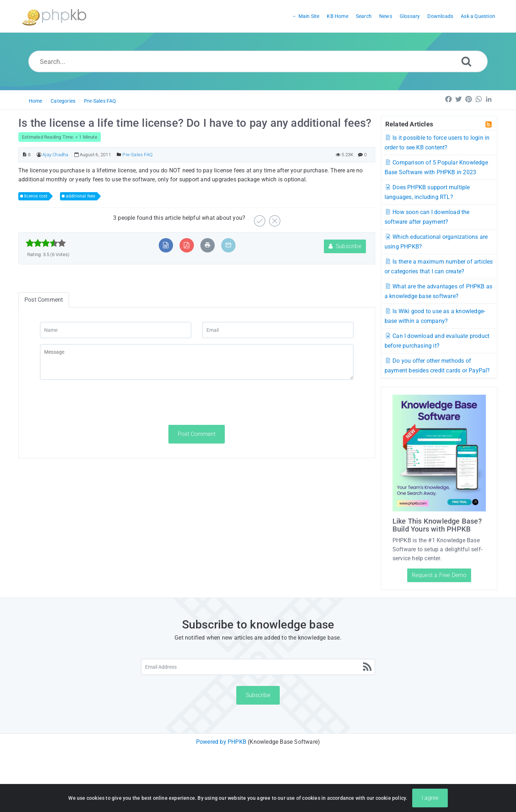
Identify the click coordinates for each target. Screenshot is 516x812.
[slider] (46, 243)
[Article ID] (25, 155)
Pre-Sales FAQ (100, 101)
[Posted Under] (119, 155)
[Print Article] (208, 245)
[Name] (116, 330)
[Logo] (54, 16)
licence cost (36, 196)
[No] (274, 218)
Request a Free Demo (439, 575)
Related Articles (409, 124)
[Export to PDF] (187, 245)
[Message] (197, 362)
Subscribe (345, 246)
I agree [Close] (430, 802)
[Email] (278, 330)
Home (36, 101)
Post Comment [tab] (44, 300)
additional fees (81, 196)
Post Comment (197, 434)
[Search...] (258, 61)
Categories (63, 101)
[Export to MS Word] (166, 245)
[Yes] (259, 218)
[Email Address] (258, 667)
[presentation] (94, 402)
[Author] (39, 155)
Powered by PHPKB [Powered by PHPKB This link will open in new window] (221, 742)
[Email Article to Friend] (228, 245)
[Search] (466, 61)
